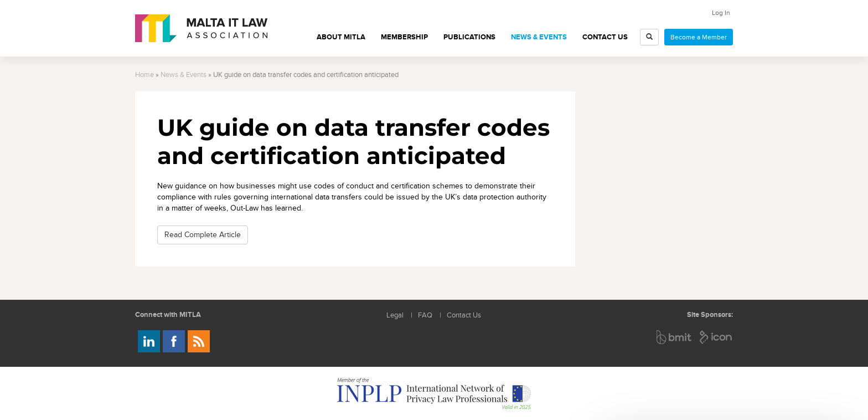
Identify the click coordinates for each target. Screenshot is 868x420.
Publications (469, 37)
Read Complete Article (203, 235)
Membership (404, 37)
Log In (721, 13)
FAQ (425, 316)
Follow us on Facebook (174, 341)
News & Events (539, 37)
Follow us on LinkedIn (149, 341)
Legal (395, 316)
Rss (199, 341)
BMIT (675, 337)
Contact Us (605, 37)
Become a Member (699, 37)
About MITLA (341, 37)
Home (144, 75)
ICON (716, 337)
